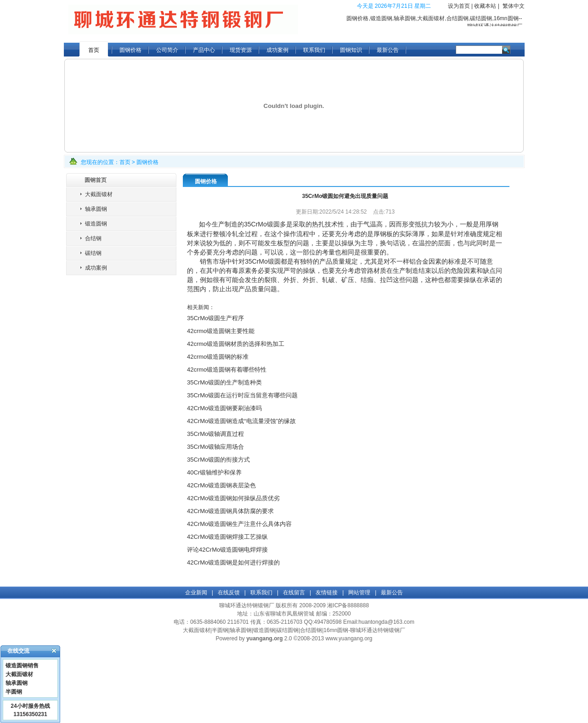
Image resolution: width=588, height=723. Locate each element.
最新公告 (388, 50)
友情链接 (327, 593)
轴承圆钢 (96, 209)
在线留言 (294, 593)
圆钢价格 (130, 50)
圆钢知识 (351, 50)
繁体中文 (514, 6)
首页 (94, 50)
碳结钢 (93, 253)
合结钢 (93, 238)
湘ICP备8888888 (348, 605)
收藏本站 (485, 6)
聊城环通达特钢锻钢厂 (247, 605)
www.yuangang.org (349, 638)
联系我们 (314, 50)
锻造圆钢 (96, 224)
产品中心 (204, 50)
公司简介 (167, 50)
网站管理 (359, 593)
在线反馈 (229, 593)
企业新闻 (196, 593)
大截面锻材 (99, 194)
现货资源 (241, 50)
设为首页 (459, 6)
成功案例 (277, 50)
